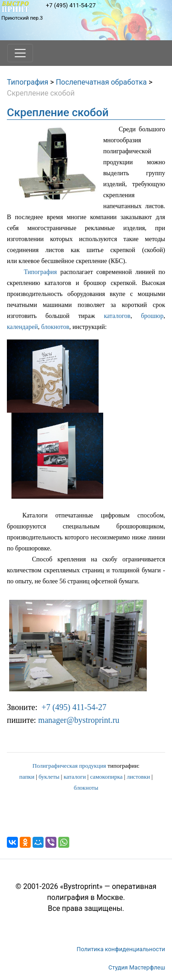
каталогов (117, 316)
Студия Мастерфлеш (137, 967)
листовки (138, 777)
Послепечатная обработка (101, 82)
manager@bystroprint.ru (79, 720)
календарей (22, 327)
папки (27, 777)
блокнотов (55, 327)
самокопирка (106, 777)
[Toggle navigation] (20, 53)
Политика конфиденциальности (121, 949)
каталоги (75, 777)
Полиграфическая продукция (69, 766)
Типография (28, 82)
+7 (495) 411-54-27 (71, 5)
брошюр (152, 316)
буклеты (49, 777)
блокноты (86, 788)
